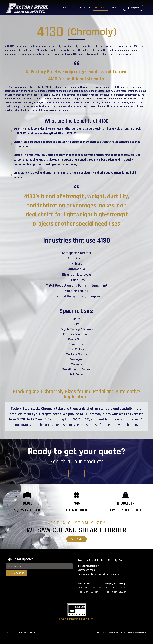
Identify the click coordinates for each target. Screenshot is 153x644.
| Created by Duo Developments (133, 633)
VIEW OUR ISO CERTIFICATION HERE (77, 619)
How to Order (69, 8)
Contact (114, 8)
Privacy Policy (13, 633)
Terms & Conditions (29, 633)
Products (85, 8)
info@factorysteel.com (88, 566)
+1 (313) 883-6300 (86, 570)
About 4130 (100, 8)
